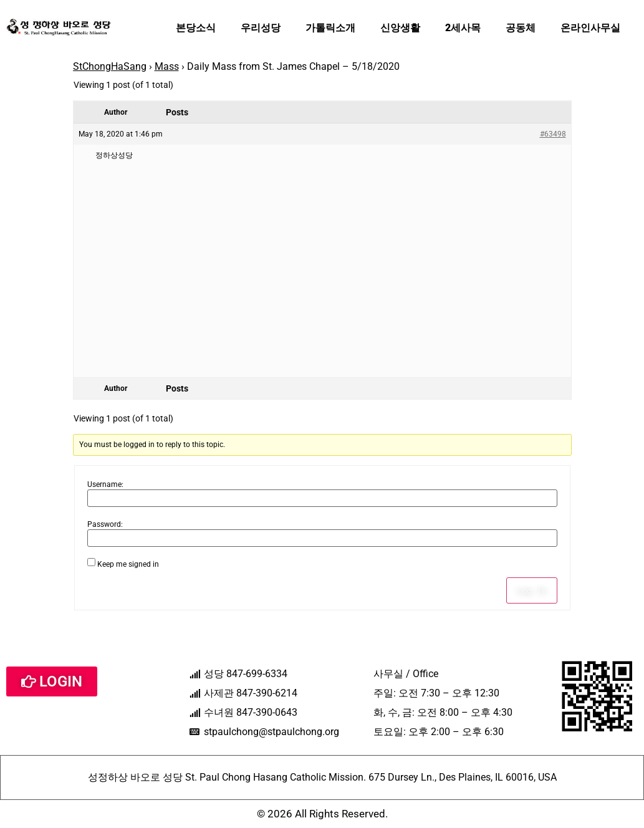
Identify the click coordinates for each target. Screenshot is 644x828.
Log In (532, 590)
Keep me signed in (128, 564)
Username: (105, 484)
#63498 (553, 134)
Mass (167, 66)
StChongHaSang (110, 66)
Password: (105, 524)
